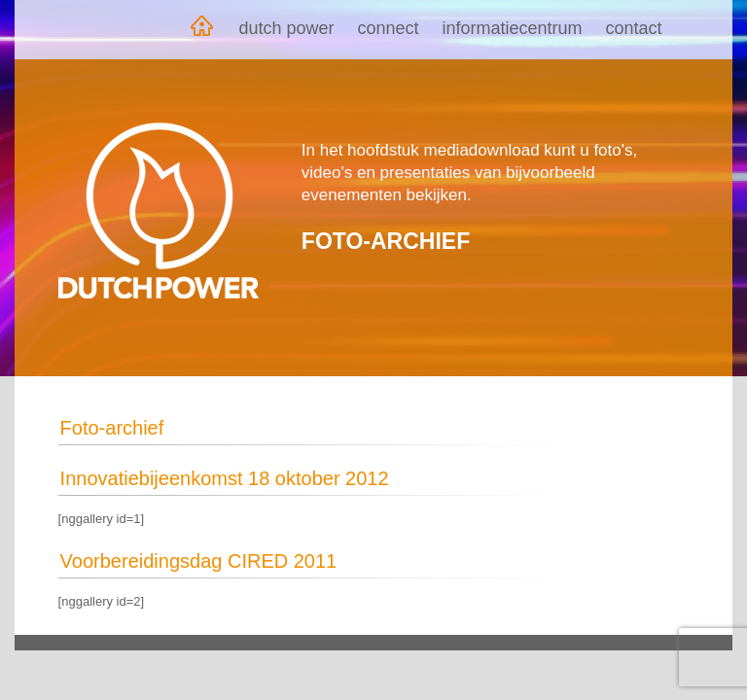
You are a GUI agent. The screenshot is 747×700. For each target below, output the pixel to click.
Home (201, 30)
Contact (634, 28)
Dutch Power (286, 28)
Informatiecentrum (513, 28)
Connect (388, 28)
